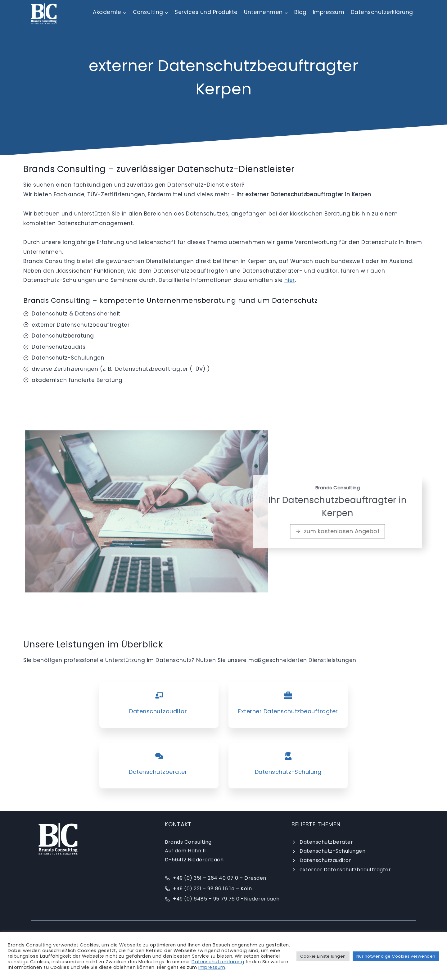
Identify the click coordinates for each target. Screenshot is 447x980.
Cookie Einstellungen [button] (323, 956)
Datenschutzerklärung (382, 12)
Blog (300, 12)
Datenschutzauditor (325, 860)
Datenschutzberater (326, 842)
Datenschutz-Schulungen (332, 851)
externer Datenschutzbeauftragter (345, 870)
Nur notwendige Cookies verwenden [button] (396, 956)
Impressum (329, 12)
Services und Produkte (206, 12)
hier (290, 280)
